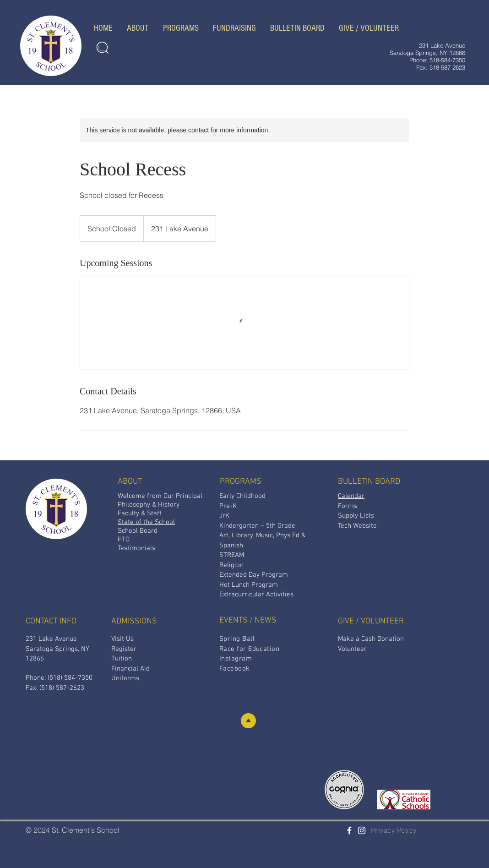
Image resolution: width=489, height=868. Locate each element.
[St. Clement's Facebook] (349, 830)
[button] (138, 28)
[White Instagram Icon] (362, 830)
